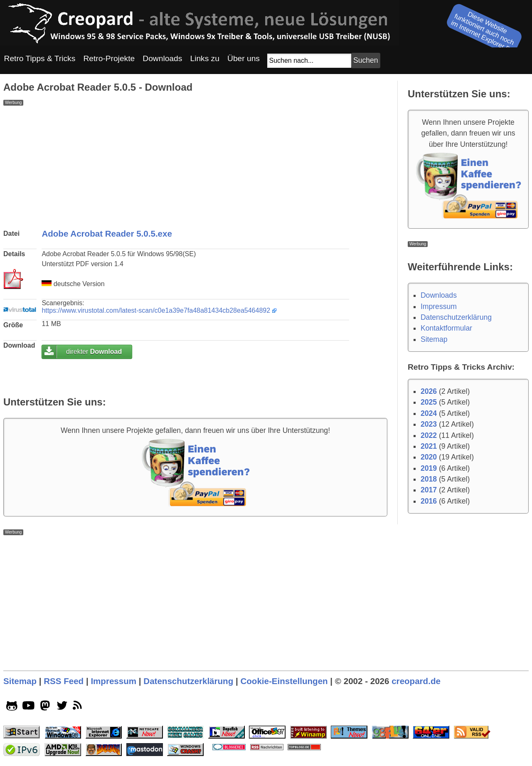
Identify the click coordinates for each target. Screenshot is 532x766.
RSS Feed (64, 681)
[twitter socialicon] (62, 707)
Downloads (439, 295)
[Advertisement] (195, 164)
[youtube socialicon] (28, 707)
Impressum (439, 306)
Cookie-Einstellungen (284, 681)
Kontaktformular (446, 328)
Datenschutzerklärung (456, 317)
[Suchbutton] (366, 61)
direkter (94, 352)
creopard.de (416, 681)
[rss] (79, 707)
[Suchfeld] (309, 61)
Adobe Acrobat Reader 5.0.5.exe (107, 234)
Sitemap (434, 339)
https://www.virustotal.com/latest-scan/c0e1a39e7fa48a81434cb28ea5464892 (156, 310)
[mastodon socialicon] (45, 707)
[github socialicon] (12, 707)
